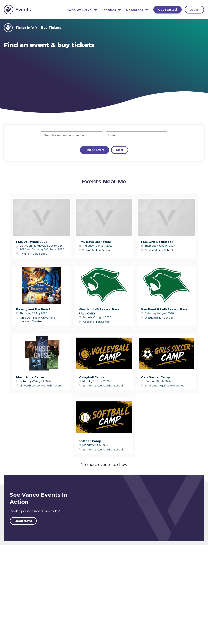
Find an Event (94, 150)
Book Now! (23, 521)
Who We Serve (80, 10)
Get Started (168, 9)
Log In (194, 9)
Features (109, 10)
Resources (135, 10)
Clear (120, 150)
